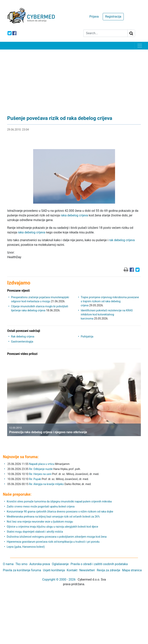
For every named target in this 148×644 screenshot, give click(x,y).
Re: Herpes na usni (41, 474)
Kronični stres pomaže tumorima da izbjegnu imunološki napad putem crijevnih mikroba (59, 501)
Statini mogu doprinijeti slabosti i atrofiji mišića (35, 532)
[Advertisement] (74, 79)
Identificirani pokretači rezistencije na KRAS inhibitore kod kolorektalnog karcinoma (107, 314)
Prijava (94, 17)
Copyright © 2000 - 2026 (59, 580)
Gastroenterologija (22, 342)
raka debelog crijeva (74, 215)
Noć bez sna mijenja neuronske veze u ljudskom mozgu (40, 522)
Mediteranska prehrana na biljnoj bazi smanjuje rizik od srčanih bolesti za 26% (53, 517)
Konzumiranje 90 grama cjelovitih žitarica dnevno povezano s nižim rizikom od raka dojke (60, 512)
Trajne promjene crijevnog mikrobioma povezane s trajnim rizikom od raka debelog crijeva (110, 301)
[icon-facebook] (14, 33)
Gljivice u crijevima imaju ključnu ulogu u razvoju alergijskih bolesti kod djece (52, 527)
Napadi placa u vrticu (42, 464)
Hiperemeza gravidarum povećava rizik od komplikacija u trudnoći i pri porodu (53, 542)
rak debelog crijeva (122, 240)
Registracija (113, 17)
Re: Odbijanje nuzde (41, 469)
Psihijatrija (87, 337)
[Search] (106, 33)
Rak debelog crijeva (23, 337)
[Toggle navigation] (140, 46)
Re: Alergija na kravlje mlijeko (46, 484)
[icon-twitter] (10, 33)
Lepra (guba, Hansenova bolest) (26, 547)
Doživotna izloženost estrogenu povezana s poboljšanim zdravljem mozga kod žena (57, 537)
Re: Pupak (35, 479)
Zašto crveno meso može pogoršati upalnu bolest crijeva (41, 506)
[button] (10, 402)
